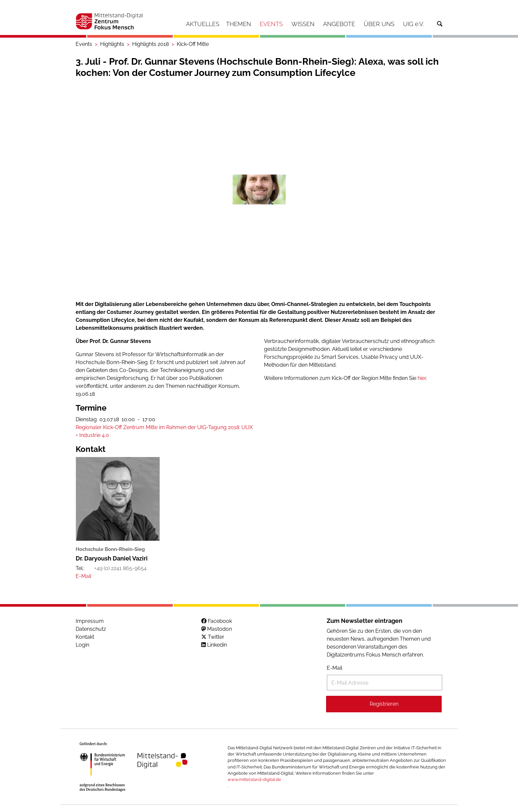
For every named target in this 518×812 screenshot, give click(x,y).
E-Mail (334, 668)
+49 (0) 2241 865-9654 (120, 568)
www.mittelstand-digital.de (254, 779)
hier (422, 378)
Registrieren (384, 704)
